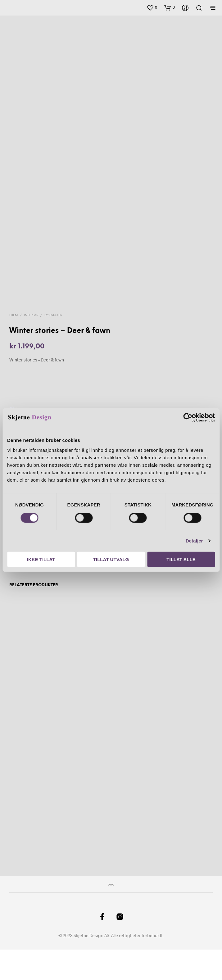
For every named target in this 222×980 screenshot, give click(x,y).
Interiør (31, 346)
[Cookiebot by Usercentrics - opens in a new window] (188, 418)
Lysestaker (53, 346)
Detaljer (194, 541)
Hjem (14, 346)
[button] (152, 8)
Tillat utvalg (111, 559)
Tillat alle (181, 559)
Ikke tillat (41, 559)
